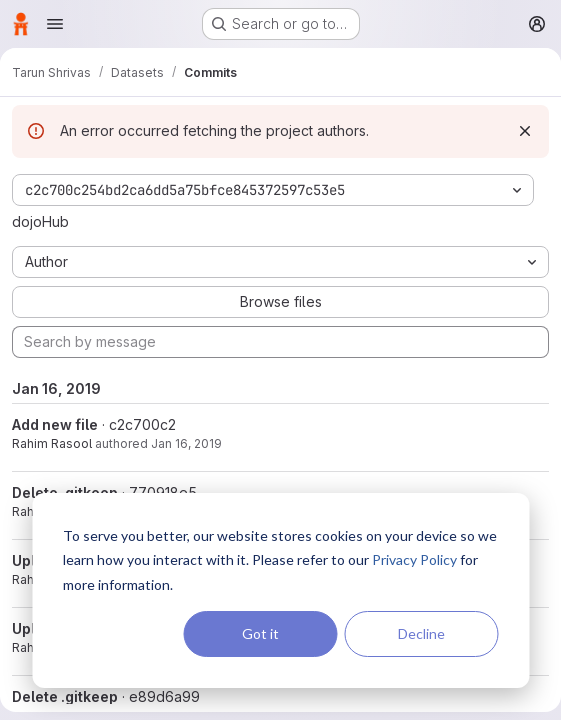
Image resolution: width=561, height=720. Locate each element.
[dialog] (280, 590)
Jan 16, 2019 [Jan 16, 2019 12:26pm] (186, 443)
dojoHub (40, 221)
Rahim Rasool (52, 443)
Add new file (55, 424)
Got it (260, 633)
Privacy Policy (414, 559)
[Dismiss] (525, 131)
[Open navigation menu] (55, 24)
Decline (421, 633)
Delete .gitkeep (65, 696)
